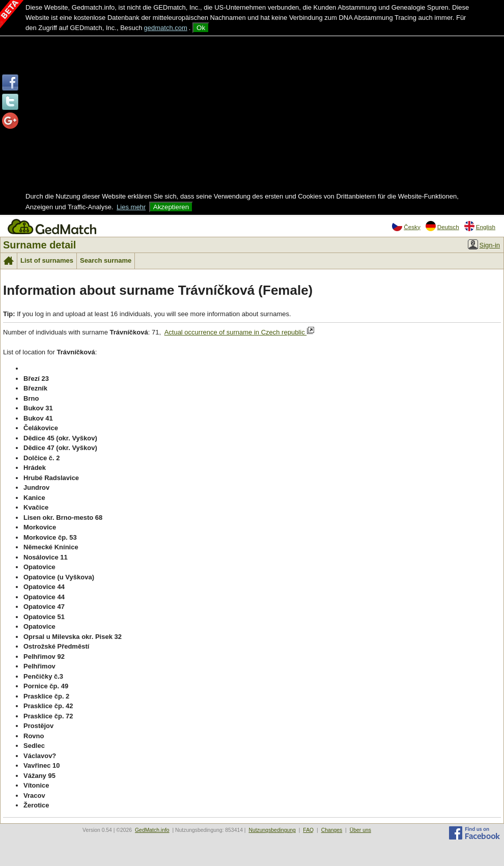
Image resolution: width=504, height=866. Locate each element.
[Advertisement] (252, 115)
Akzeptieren (171, 207)
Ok (201, 28)
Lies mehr (131, 207)
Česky (406, 226)
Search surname (106, 260)
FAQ (308, 830)
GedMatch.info (152, 830)
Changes (332, 830)
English (480, 226)
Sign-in (484, 244)
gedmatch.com (166, 28)
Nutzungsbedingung (272, 830)
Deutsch (442, 226)
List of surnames (47, 260)
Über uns (360, 830)
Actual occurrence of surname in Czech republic (240, 331)
